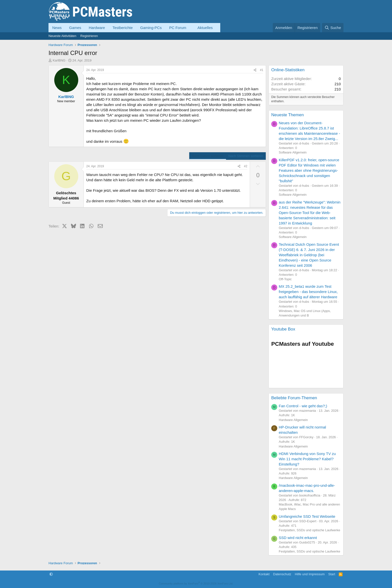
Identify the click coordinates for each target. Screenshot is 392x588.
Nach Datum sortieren (207, 156)
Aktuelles (205, 28)
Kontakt (264, 574)
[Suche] (333, 28)
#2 (246, 166)
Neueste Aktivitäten (62, 36)
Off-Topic (285, 279)
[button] (190, 28)
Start (332, 574)
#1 (262, 70)
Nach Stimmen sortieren (246, 156)
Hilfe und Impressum (310, 574)
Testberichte (123, 28)
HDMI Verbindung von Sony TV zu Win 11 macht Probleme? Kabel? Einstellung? (307, 459)
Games (75, 28)
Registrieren (89, 36)
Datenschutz (282, 574)
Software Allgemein (293, 152)
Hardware (97, 28)
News (57, 28)
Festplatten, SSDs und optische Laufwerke (309, 530)
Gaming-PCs (151, 28)
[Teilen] (255, 70)
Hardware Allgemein (293, 420)
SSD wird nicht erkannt (298, 538)
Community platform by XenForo (196, 583)
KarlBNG (59, 60)
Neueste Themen (287, 115)
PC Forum (178, 28)
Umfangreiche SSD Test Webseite (307, 516)
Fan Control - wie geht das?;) (303, 406)
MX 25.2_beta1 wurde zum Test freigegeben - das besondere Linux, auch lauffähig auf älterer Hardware (308, 292)
